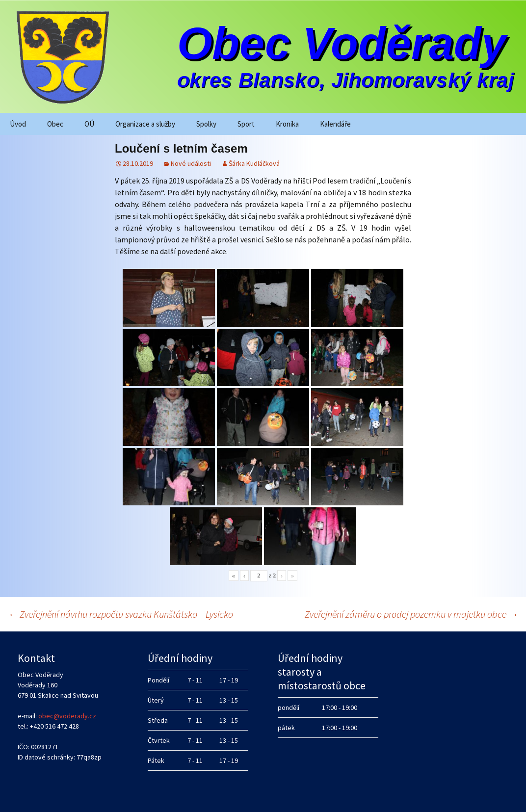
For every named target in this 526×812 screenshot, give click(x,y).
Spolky (206, 124)
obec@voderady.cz (67, 716)
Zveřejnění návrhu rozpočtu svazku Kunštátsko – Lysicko (120, 614)
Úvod (18, 124)
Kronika (287, 124)
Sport (246, 124)
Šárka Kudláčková (254, 163)
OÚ (89, 124)
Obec (55, 124)
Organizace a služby (145, 124)
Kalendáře (335, 124)
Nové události (191, 163)
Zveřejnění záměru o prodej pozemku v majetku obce (411, 614)
